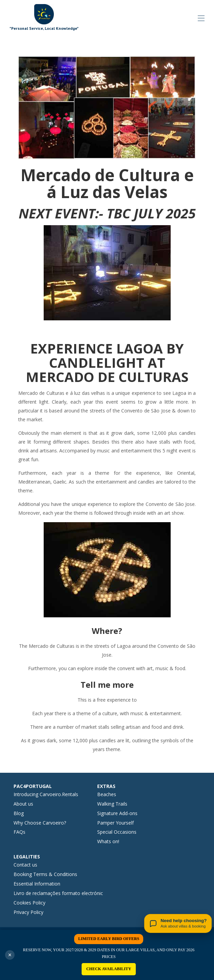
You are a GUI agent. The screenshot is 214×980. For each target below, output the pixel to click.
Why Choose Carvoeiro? (40, 823)
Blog (19, 813)
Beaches (107, 794)
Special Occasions (117, 832)
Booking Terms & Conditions (45, 874)
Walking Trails (112, 804)
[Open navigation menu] (201, 18)
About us (23, 804)
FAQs (19, 832)
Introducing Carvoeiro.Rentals (46, 794)
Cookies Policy (29, 903)
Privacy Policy (28, 912)
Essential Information (37, 884)
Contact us (25, 865)
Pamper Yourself (115, 823)
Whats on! (108, 841)
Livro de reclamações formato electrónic (58, 893)
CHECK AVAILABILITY (109, 969)
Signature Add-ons (117, 813)
